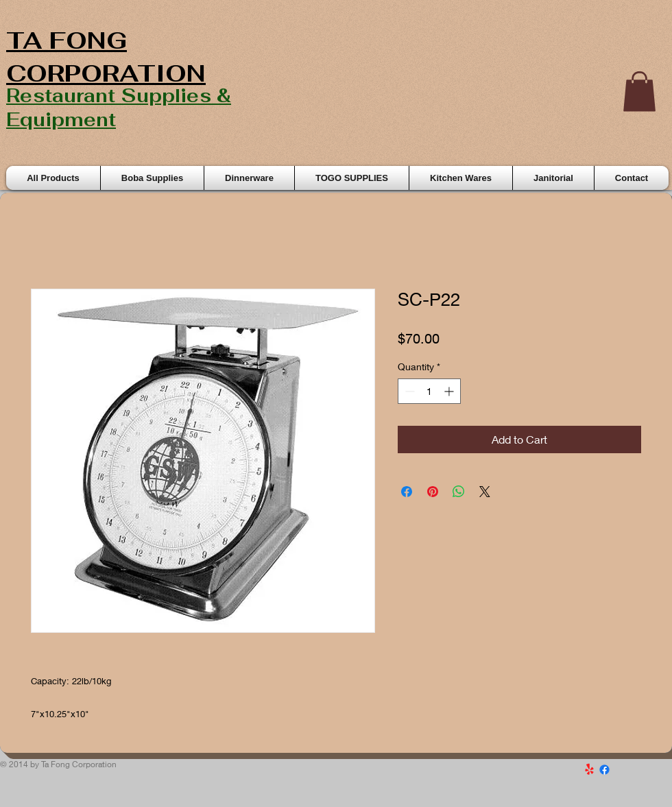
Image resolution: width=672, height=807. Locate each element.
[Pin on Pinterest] (433, 492)
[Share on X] (485, 492)
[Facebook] (604, 770)
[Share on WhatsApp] (459, 492)
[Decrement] (408, 391)
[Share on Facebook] (407, 492)
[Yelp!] (589, 770)
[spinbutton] (429, 391)
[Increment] (450, 391)
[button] (639, 92)
